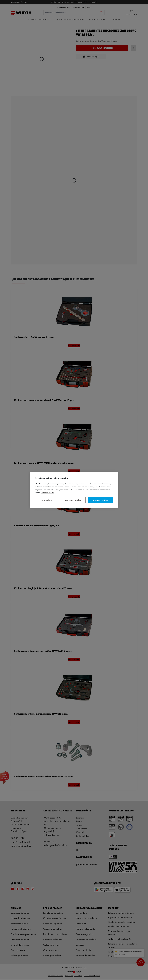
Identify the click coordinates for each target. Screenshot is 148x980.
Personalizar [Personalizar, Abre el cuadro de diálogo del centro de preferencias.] (46, 500)
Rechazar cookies (73, 500)
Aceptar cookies (101, 500)
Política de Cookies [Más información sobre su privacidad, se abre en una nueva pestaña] (47, 492)
